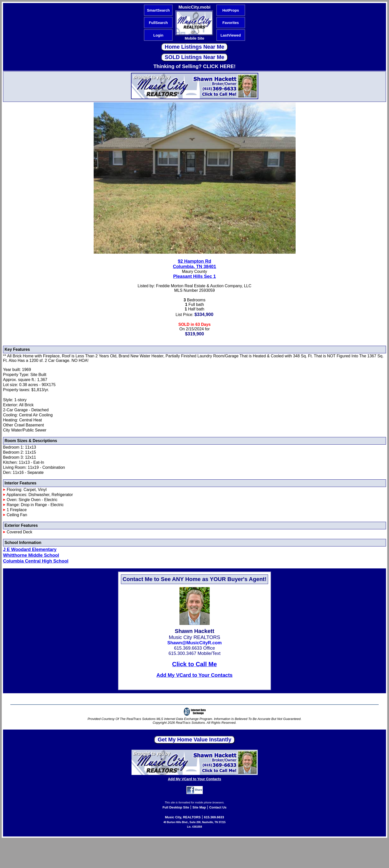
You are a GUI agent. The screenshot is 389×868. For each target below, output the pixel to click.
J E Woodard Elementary (30, 549)
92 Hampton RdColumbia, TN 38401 (195, 264)
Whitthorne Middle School (31, 555)
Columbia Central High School (36, 561)
